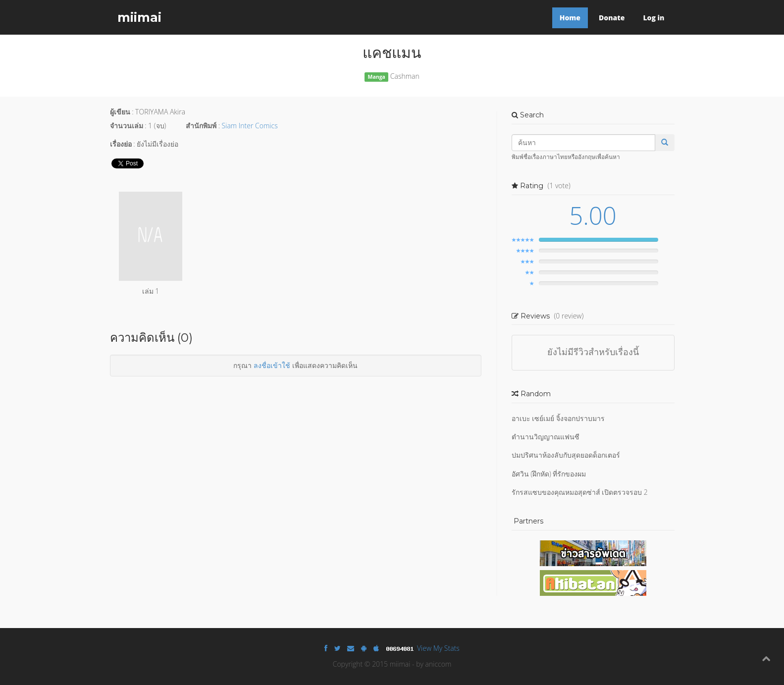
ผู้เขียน (120, 112)
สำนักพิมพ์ (201, 126)
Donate (612, 18)
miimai (139, 17)
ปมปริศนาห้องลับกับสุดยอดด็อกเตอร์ (566, 455)
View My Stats (438, 648)
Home (570, 18)
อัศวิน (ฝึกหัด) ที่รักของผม (549, 474)
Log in (653, 18)
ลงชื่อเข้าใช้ (272, 365)
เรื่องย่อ (121, 144)
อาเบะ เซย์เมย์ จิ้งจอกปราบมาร (558, 418)
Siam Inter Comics (250, 126)
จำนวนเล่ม (127, 126)
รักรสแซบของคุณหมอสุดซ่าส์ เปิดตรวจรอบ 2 (580, 492)
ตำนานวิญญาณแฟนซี (546, 437)
